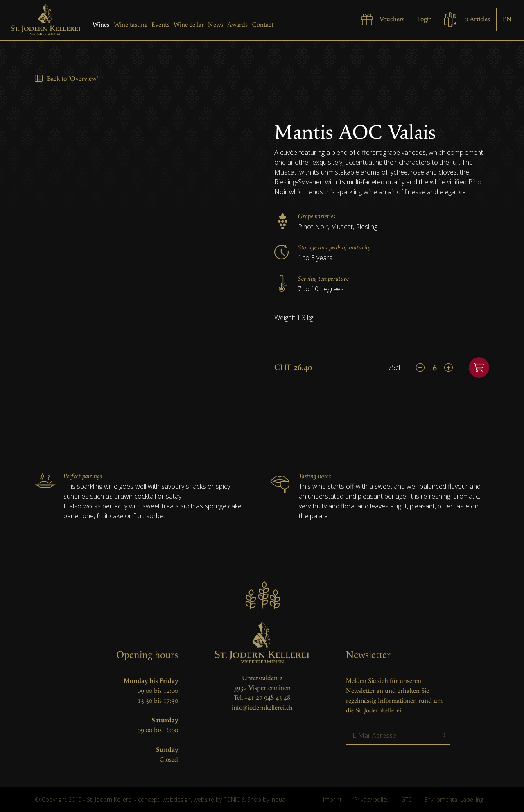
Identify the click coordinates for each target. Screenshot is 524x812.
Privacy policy (371, 800)
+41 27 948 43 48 (267, 698)
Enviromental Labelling (454, 800)
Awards (237, 25)
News (216, 25)
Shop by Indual (267, 800)
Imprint (332, 800)
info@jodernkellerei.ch (262, 708)
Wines (101, 25)
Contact (263, 25)
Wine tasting (131, 25)
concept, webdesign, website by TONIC (189, 800)
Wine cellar (189, 25)
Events (160, 25)
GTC (407, 800)
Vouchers (392, 19)
